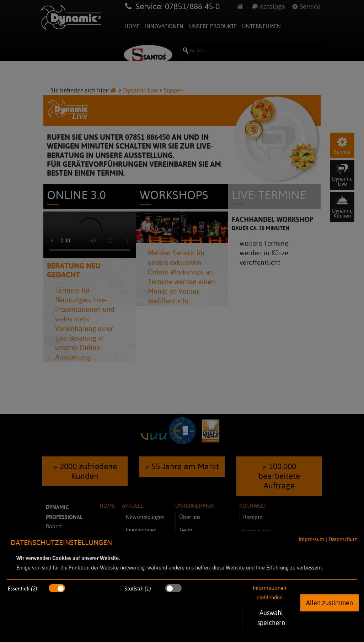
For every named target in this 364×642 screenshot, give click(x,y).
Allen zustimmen (330, 603)
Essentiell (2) (23, 588)
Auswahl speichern (271, 617)
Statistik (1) (138, 588)
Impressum (311, 539)
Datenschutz (343, 539)
